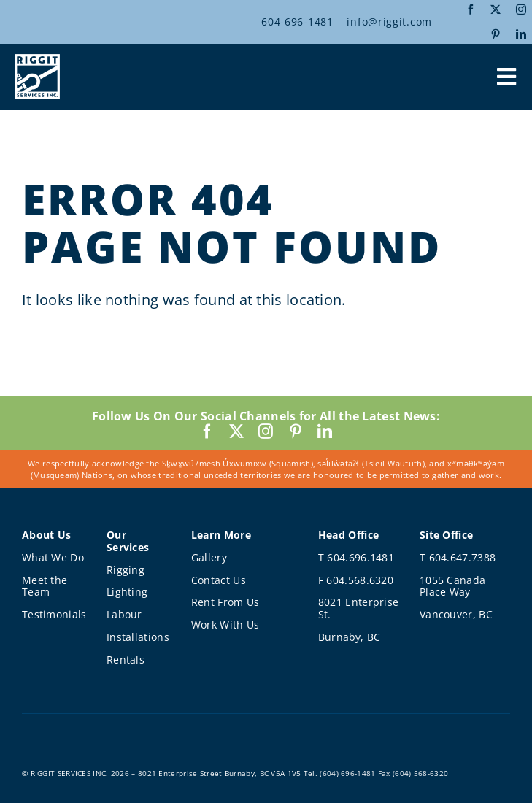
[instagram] (521, 9)
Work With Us (225, 625)
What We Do (53, 557)
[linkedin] (521, 34)
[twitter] (496, 9)
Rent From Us (225, 602)
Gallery (209, 557)
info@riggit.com (389, 22)
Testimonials (54, 614)
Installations (138, 637)
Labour (124, 614)
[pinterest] (496, 34)
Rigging (126, 570)
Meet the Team (45, 586)
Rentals (126, 660)
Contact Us (219, 580)
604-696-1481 (297, 22)
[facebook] (471, 9)
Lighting (127, 592)
